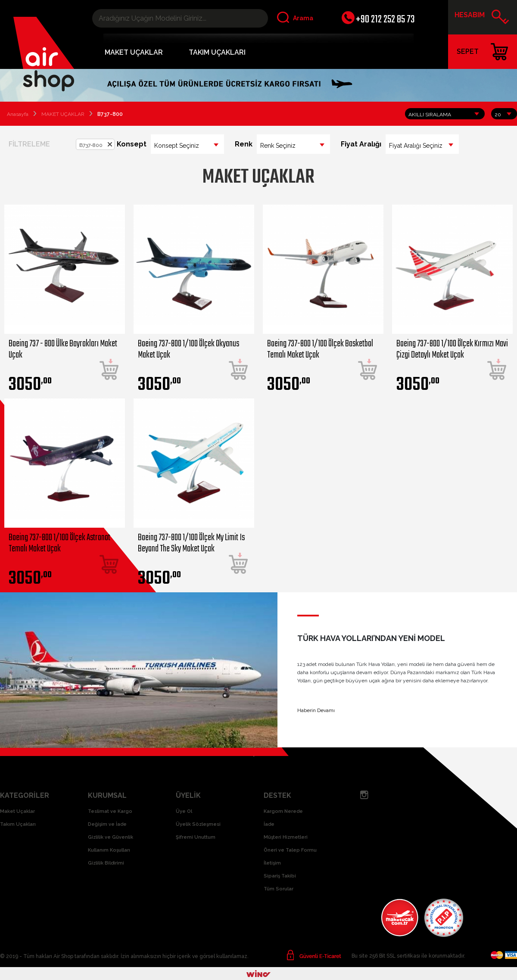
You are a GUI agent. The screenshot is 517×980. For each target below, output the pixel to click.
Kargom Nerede (283, 811)
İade (269, 824)
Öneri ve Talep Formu (290, 850)
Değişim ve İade (107, 824)
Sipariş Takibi (280, 876)
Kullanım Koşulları (109, 850)
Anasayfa (18, 114)
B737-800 (91, 145)
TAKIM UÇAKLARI (217, 52)
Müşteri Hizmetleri (286, 837)
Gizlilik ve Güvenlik (111, 837)
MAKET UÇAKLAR (134, 52)
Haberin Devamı (316, 710)
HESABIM (482, 18)
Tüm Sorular (279, 889)
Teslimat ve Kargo (110, 811)
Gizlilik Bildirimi (106, 863)
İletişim (272, 863)
